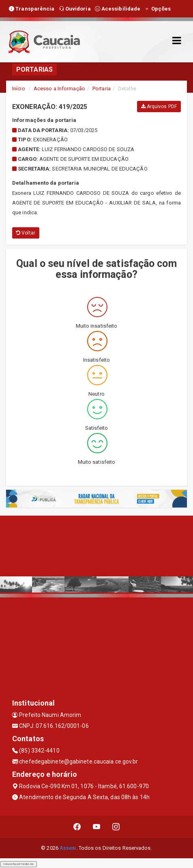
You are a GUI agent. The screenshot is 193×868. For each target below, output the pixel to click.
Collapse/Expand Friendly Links (18, 864)
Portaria (102, 89)
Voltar (26, 233)
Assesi (68, 848)
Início (19, 89)
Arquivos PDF (159, 107)
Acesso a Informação (59, 89)
